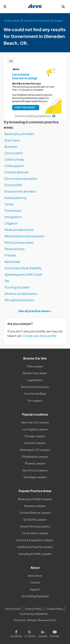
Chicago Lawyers (35, 436)
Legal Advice (35, 380)
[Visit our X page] (30, 633)
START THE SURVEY (25, 107)
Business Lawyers (35, 506)
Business (11, 147)
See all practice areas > (35, 311)
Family (9, 204)
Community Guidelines (34, 614)
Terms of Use (13, 609)
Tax (7, 281)
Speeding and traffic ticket (23, 274)
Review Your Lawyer (35, 373)
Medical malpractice (19, 230)
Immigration (13, 217)
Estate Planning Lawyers (35, 526)
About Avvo (35, 576)
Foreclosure (13, 210)
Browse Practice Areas (35, 387)
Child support (14, 166)
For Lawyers (35, 401)
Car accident (14, 153)
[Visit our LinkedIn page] (43, 633)
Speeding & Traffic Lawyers (35, 554)
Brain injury (12, 140)
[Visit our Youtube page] (54, 633)
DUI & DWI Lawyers (35, 520)
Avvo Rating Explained (35, 596)
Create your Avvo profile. (40, 336)
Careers (35, 582)
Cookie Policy (55, 609)
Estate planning (15, 198)
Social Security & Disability (23, 268)
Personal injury (15, 249)
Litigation (11, 223)
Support (35, 589)
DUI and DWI (13, 185)
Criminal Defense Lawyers (35, 513)
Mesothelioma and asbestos (24, 236)
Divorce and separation (21, 179)
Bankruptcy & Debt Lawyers (35, 499)
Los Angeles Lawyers (35, 429)
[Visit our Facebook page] (17, 633)
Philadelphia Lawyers (35, 457)
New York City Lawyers (35, 422)
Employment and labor (20, 191)
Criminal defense (16, 172)
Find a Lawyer (35, 366)
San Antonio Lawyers (35, 470)
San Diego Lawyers (35, 477)
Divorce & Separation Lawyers (35, 540)
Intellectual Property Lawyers (35, 547)
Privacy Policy (33, 609)
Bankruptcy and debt (19, 134)
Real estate (12, 262)
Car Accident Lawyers (35, 533)
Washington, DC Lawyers (35, 450)
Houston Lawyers (35, 443)
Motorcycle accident (19, 242)
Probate (10, 255)
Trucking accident (17, 287)
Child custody (14, 159)
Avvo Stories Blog (35, 394)
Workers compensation (21, 294)
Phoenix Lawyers (35, 463)
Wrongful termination (19, 300)
